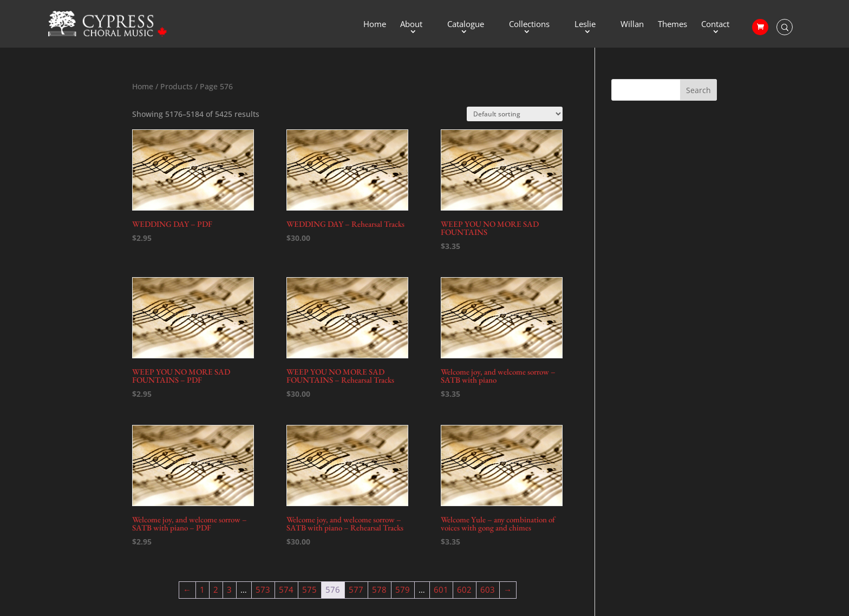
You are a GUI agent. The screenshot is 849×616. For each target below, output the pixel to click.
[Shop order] (515, 114)
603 (488, 589)
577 (356, 589)
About (411, 25)
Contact (715, 25)
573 (263, 589)
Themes (672, 25)
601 (441, 589)
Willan (632, 25)
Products (177, 86)
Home (375, 25)
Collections (529, 25)
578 (379, 589)
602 (464, 589)
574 (286, 589)
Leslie (585, 25)
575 (309, 589)
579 (403, 589)
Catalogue (466, 25)
